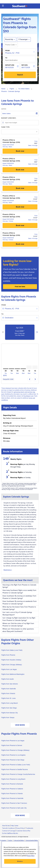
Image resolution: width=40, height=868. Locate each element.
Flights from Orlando (8, 693)
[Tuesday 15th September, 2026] (35, 367)
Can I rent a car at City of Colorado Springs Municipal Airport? (17, 614)
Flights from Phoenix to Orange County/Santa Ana (18, 774)
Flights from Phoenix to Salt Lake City (14, 808)
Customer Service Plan (23, 831)
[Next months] (37, 332)
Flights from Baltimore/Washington (13, 674)
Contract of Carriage (9, 831)
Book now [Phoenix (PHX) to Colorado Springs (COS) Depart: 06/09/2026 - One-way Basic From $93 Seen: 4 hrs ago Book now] (20, 170)
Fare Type (5, 127)
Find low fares (20, 287)
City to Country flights (32, 840)
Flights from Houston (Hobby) (11, 660)
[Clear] (34, 52)
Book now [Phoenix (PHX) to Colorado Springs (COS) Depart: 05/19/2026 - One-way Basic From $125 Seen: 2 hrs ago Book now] (20, 207)
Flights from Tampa (8, 718)
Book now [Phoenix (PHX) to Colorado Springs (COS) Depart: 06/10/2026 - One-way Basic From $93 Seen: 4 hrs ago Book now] (20, 151)
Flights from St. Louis (8, 698)
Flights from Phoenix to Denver (12, 745)
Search (20, 75)
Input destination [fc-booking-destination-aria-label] (11, 60)
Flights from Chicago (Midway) (12, 665)
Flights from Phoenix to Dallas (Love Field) (16, 765)
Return (25, 65)
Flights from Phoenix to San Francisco (14, 803)
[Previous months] (3, 332)
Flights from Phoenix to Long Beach (13, 779)
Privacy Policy (20, 828)
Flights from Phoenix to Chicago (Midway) (15, 750)
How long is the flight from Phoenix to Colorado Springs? (19, 586)
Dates (4, 109)
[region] (20, 855)
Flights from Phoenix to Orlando (12, 794)
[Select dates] (20, 114)
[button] (3, 6)
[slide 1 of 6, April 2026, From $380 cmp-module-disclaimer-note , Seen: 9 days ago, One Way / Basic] (22, 332)
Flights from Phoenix (8, 655)
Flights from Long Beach (10, 703)
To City (10, 840)
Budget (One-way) (9, 118)
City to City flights (19, 840)
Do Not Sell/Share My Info (10, 833)
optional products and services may (24, 392)
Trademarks (29, 828)
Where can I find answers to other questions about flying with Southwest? (18, 630)
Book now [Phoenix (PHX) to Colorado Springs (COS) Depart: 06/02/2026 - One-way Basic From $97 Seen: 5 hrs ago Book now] (20, 188)
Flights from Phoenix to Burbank (12, 784)
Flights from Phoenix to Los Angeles (13, 755)
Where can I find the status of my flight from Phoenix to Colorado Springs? (18, 625)
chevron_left (30, 379)
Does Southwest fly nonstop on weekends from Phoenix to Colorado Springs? (20, 603)
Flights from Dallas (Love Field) (12, 650)
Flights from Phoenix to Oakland (12, 789)
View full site (6, 826)
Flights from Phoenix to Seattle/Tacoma (15, 769)
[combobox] (20, 309)
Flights (12, 89)
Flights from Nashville (9, 689)
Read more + (8, 570)
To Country (3, 840)
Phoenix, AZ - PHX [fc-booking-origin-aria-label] (12, 53)
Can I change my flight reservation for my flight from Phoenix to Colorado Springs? (19, 619)
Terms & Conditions (8, 828)
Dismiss (20, 861)
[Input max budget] (21, 123)
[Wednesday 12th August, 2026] (29, 367)
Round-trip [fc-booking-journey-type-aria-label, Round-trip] (9, 39)
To (6, 58)
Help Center (15, 826)
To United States (24, 89)
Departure (10, 65)
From (7, 51)
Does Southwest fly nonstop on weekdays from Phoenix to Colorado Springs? (19, 597)
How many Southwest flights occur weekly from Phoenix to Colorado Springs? (19, 592)
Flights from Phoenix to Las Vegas (13, 741)
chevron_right (35, 379)
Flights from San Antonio (10, 684)
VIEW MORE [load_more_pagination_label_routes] (20, 725)
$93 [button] (6, 31)
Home (3, 89)
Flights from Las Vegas (9, 669)
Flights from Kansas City (9, 713)
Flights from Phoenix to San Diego (13, 760)
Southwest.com (29, 396)
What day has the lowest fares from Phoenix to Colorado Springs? (19, 608)
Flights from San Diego (9, 708)
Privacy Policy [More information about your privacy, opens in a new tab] (31, 856)
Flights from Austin (8, 679)
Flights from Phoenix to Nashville (12, 798)
